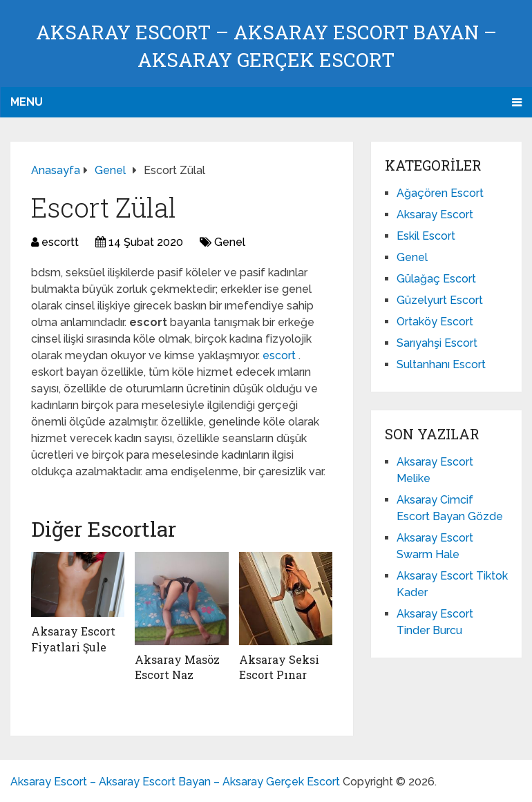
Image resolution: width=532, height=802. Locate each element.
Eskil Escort (426, 236)
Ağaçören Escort (440, 193)
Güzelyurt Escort (440, 300)
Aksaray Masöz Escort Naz (177, 667)
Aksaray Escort (435, 214)
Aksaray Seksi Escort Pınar (279, 667)
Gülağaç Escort (436, 279)
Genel (230, 242)
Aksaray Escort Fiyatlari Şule (73, 639)
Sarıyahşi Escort (437, 343)
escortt (60, 242)
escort (281, 355)
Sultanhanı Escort (441, 364)
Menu (27, 102)
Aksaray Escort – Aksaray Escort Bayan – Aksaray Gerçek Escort (175, 782)
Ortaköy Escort (435, 322)
